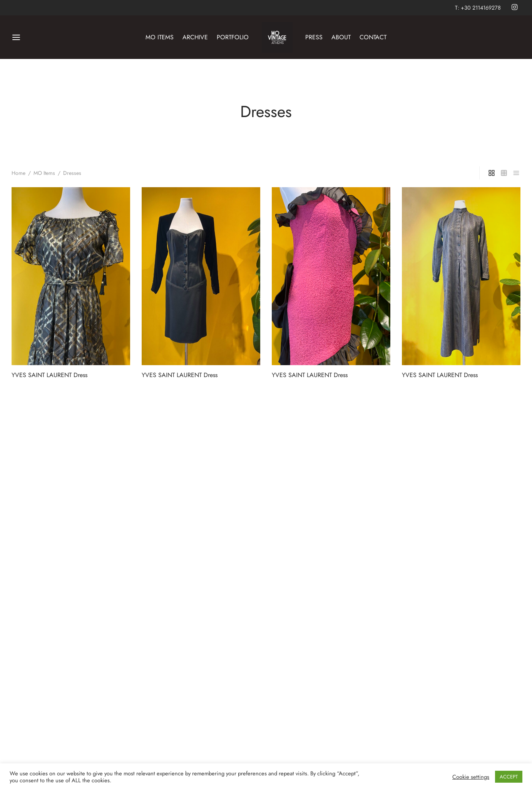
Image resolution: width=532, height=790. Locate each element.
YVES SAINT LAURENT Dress (49, 375)
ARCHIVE (195, 37)
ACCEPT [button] (509, 777)
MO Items (44, 173)
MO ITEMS (160, 37)
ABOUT (341, 37)
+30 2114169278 (481, 8)
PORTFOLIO (233, 37)
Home (18, 173)
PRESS (314, 37)
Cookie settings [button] (471, 777)
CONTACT (373, 37)
